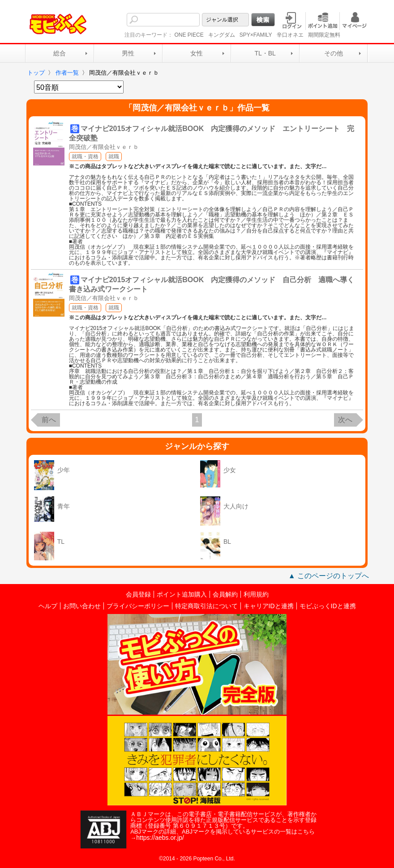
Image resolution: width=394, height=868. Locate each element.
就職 (114, 157)
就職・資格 (85, 157)
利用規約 (256, 594)
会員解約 (225, 594)
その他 (334, 53)
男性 (128, 53)
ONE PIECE (189, 35)
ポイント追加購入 (182, 594)
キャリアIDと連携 (269, 606)
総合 (60, 53)
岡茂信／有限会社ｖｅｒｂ (104, 147)
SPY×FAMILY (256, 35)
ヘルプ (48, 606)
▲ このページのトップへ (329, 576)
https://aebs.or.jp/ (160, 838)
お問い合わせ (82, 606)
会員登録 (138, 594)
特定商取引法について (206, 606)
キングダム (222, 35)
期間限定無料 (324, 35)
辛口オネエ (290, 35)
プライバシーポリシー (138, 606)
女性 (197, 53)
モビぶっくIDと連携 (328, 606)
